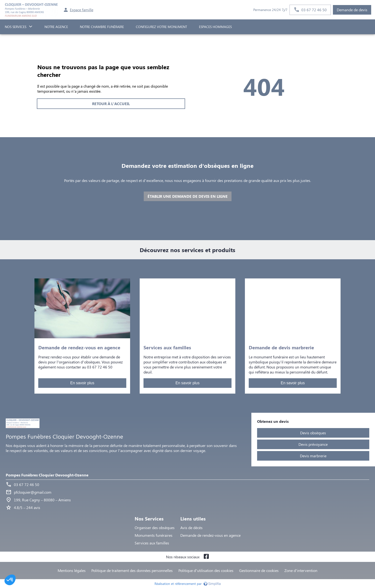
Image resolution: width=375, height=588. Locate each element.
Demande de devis (352, 10)
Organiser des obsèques (155, 528)
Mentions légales (72, 570)
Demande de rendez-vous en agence (210, 535)
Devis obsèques (313, 433)
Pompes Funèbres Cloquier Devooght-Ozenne (47, 475)
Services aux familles (152, 543)
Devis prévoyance (313, 444)
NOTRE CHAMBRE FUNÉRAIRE (102, 27)
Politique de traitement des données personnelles (132, 570)
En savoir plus (82, 383)
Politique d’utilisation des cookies (206, 570)
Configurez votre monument (161, 27)
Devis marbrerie (313, 456)
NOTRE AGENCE (56, 27)
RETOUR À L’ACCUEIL (111, 104)
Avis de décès (191, 528)
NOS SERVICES (16, 27)
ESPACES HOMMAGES (215, 27)
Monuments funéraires (154, 535)
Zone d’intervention (301, 570)
